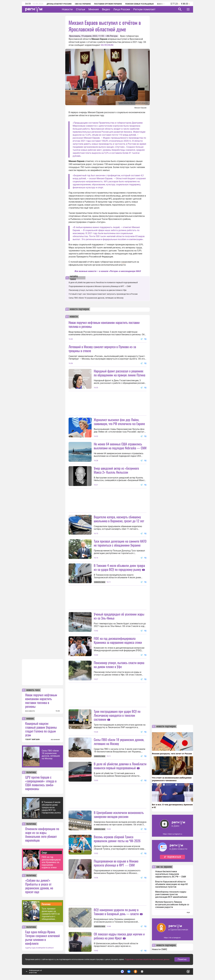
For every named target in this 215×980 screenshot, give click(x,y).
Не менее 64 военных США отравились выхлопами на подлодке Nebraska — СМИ (120, 446)
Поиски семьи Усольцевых (139, 4)
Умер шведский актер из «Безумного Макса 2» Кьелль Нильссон (116, 470)
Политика (46, 904)
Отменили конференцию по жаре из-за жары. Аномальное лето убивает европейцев (42, 834)
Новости (67, 9)
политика (31, 772)
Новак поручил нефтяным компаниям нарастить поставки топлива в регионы (41, 701)
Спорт (44, 852)
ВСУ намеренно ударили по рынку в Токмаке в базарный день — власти (116, 912)
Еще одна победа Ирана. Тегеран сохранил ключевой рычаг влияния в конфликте (43, 937)
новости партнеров (79, 309)
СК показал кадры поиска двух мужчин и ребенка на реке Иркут (119, 936)
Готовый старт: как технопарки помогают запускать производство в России (103, 294)
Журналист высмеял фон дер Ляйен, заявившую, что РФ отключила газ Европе (119, 422)
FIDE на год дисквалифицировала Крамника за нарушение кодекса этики (51, 862)
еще (188, 912)
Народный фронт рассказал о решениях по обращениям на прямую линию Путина (119, 373)
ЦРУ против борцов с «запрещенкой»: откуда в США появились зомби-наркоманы (41, 783)
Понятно (182, 959)
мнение (30, 719)
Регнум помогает (144, 9)
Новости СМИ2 (160, 949)
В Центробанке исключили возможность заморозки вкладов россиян (119, 814)
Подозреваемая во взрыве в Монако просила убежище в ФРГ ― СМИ (100, 286)
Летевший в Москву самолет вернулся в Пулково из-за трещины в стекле (102, 349)
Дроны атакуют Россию (59, 4)
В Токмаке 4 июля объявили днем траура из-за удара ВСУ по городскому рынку (51, 807)
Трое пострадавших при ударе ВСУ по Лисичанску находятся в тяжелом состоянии (117, 715)
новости (74, 317)
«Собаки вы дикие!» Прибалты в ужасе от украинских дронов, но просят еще (39, 886)
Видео (106, 9)
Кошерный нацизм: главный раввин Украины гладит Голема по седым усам (41, 729)
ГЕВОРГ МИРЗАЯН (32, 739)
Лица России (122, 9)
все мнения (55, 739)
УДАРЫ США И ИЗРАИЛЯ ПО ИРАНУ (39, 948)
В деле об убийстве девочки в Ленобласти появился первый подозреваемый (103, 282)
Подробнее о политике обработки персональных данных (147, 959)
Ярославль (75, 36)
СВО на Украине (83, 4)
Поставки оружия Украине (108, 4)
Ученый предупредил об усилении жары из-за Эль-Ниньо (119, 616)
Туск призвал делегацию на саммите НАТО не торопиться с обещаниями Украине (51, 914)
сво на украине (164, 867)
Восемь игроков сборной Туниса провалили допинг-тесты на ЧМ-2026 (117, 839)
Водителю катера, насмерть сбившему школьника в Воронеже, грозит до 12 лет (119, 519)
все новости (30, 711)
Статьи (81, 9)
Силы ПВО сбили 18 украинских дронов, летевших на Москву (51, 755)
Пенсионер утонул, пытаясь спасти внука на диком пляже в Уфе (98, 290)
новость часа (33, 690)
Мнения (94, 9)
